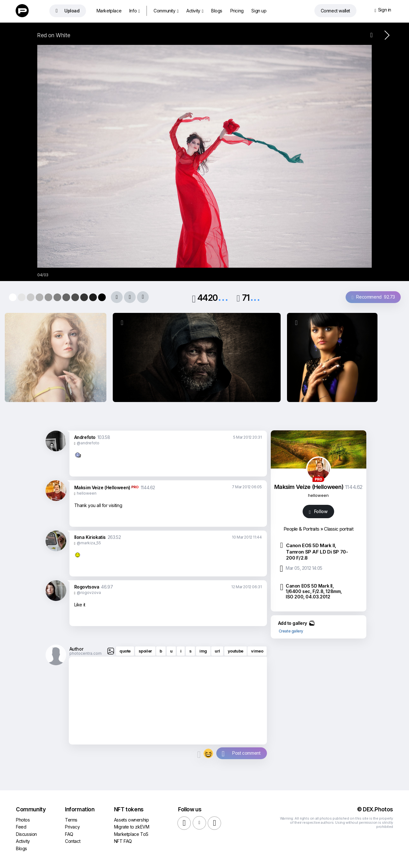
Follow (318, 512)
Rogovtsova (87, 587)
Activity (195, 11)
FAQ (69, 834)
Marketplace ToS (131, 834)
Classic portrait (339, 529)
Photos (23, 820)
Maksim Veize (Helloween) (102, 487)
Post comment (246, 753)
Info (135, 11)
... (223, 297)
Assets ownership (132, 820)
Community (166, 11)
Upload (68, 11)
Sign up (259, 11)
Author (76, 649)
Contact (73, 841)
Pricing (237, 11)
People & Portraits (301, 529)
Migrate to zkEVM (132, 827)
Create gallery (291, 631)
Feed (21, 827)
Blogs (217, 11)
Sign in (383, 10)
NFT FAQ (123, 841)
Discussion (26, 834)
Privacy (72, 827)
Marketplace (109, 11)
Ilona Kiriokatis (90, 537)
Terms (71, 820)
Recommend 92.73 (373, 297)
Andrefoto (85, 437)
